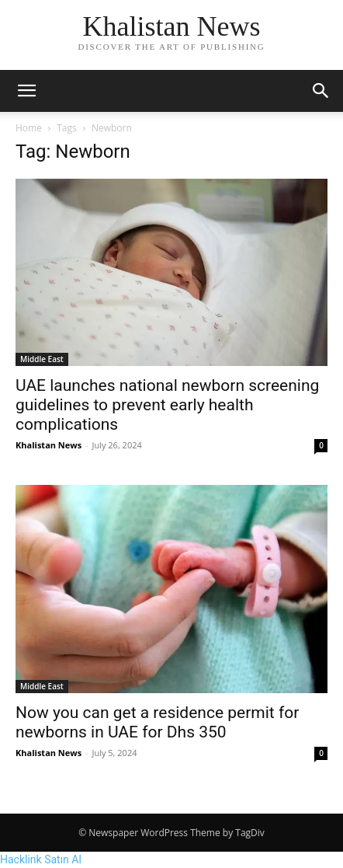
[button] (26, 91)
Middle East (42, 359)
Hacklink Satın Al (41, 859)
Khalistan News (49, 445)
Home (29, 128)
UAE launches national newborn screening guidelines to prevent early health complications (167, 405)
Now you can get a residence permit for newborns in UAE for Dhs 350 (157, 722)
